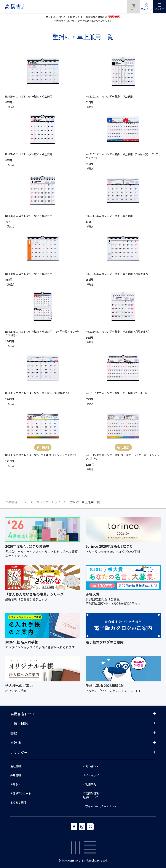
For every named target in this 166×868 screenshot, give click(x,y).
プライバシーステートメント (100, 806)
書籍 (14, 733)
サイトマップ (91, 775)
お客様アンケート (21, 793)
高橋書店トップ (22, 714)
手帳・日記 (19, 723)
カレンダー (19, 752)
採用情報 (16, 775)
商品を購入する (134, 6)
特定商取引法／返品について (92, 795)
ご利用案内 (89, 784)
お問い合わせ (91, 766)
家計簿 (16, 743)
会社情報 (16, 766)
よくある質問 (18, 802)
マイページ (147, 6)
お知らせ (16, 784)
